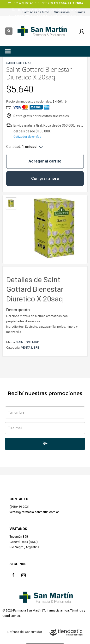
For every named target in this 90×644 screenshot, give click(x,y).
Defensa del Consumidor (25, 632)
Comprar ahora (45, 179)
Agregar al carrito (45, 161)
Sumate (80, 12)
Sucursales (62, 12)
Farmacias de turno (36, 12)
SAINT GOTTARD (28, 342)
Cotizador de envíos (27, 137)
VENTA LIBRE (30, 348)
